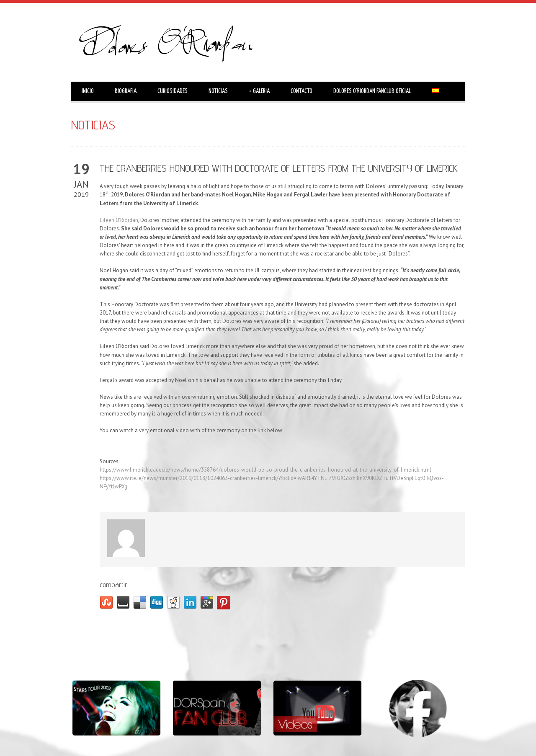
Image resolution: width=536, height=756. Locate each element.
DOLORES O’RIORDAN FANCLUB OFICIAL (372, 91)
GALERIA (259, 91)
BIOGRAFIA (126, 91)
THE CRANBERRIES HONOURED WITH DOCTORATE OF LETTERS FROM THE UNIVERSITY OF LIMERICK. (279, 168)
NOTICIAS (218, 91)
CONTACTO (301, 91)
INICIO (88, 91)
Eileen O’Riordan (119, 220)
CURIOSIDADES (173, 91)
